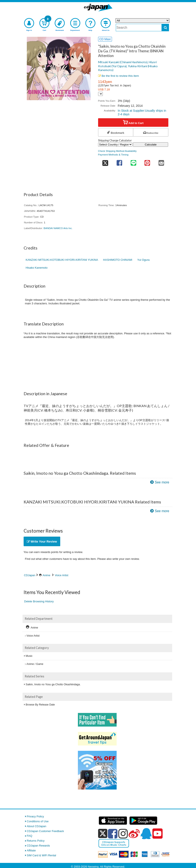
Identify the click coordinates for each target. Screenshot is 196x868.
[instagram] (123, 834)
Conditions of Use (38, 821)
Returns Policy (36, 841)
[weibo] (134, 834)
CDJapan (30, 575)
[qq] (146, 834)
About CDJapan (37, 826)
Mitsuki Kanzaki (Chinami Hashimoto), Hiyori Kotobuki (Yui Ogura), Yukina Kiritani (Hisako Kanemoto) (128, 66)
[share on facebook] (119, 162)
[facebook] (113, 834)
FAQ (30, 836)
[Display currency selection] (100, 94)
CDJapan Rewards (38, 846)
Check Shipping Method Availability (117, 151)
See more (162, 482)
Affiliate (31, 850)
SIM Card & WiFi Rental (41, 855)
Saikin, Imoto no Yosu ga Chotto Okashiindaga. (53, 684)
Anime (46, 575)
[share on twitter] (105, 162)
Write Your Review (42, 542)
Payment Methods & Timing (113, 155)
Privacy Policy (35, 816)
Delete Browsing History (39, 601)
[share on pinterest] (147, 162)
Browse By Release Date (40, 705)
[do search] (165, 28)
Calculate (151, 145)
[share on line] (133, 162)
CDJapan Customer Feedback (45, 831)
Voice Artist (62, 575)
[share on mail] (161, 162)
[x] (103, 834)
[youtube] (157, 834)
